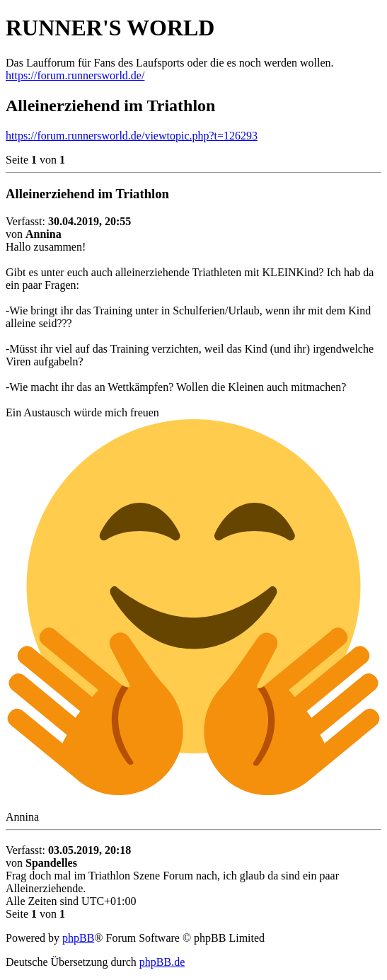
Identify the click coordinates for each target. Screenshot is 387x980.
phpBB (78, 938)
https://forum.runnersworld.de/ (75, 75)
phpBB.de (162, 962)
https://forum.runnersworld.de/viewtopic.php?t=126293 (132, 136)
